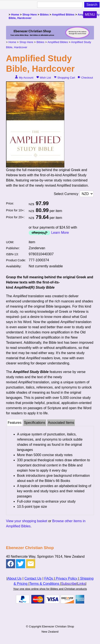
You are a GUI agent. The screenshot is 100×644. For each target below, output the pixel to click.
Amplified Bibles (63, 15)
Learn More (60, 233)
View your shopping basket (27, 521)
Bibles (44, 15)
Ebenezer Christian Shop (58, 626)
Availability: (14, 266)
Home (15, 15)
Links (81, 584)
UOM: (10, 242)
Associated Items (61, 423)
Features (15, 423)
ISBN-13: (12, 254)
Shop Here (30, 15)
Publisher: (13, 248)
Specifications (35, 423)
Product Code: (16, 260)
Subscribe (69, 584)
